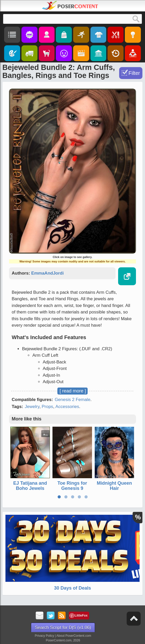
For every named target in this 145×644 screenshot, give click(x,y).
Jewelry (32, 407)
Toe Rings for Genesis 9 (72, 486)
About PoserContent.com (74, 636)
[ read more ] (73, 391)
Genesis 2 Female (73, 400)
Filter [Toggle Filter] (134, 73)
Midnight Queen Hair (115, 486)
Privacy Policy (45, 636)
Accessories (67, 407)
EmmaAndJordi (48, 273)
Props (47, 407)
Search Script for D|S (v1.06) (63, 628)
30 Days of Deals (72, 588)
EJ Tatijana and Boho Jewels (30, 486)
